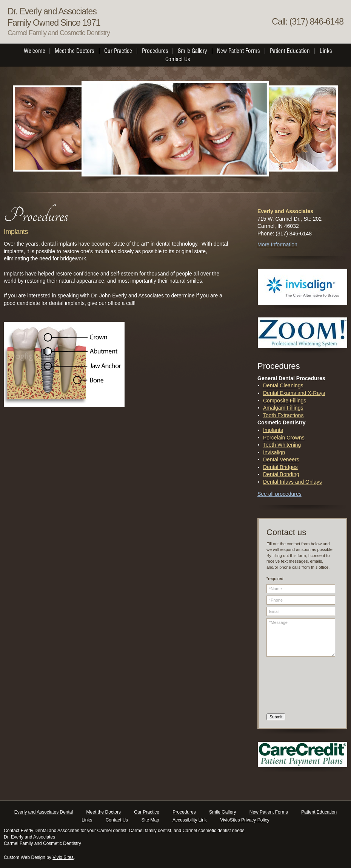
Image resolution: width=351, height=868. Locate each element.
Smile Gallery (222, 812)
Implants (273, 430)
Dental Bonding (281, 474)
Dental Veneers (281, 460)
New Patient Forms (269, 812)
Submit (276, 717)
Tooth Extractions (283, 415)
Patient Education (319, 812)
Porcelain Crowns (284, 438)
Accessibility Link (190, 820)
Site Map (150, 820)
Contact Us (117, 820)
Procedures (184, 812)
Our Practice (147, 812)
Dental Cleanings (283, 385)
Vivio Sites (63, 857)
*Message (301, 637)
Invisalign (274, 452)
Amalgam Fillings (283, 408)
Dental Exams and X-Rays (294, 393)
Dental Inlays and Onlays (292, 482)
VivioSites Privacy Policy (245, 820)
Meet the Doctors (104, 812)
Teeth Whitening (282, 445)
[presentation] (297, 686)
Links (87, 820)
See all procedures (279, 494)
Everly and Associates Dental (44, 812)
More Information (277, 244)
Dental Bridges (280, 467)
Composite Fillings (285, 401)
